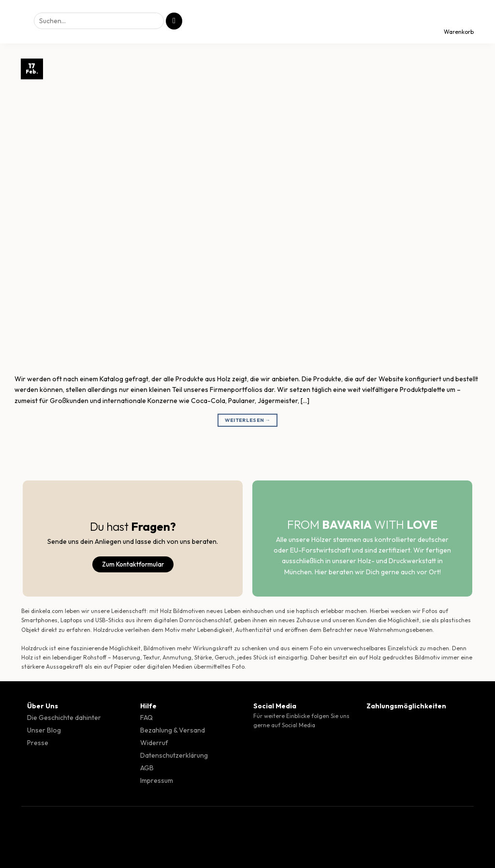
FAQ (146, 718)
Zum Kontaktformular (133, 564)
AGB (147, 768)
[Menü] (16, 22)
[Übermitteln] (174, 21)
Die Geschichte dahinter (64, 718)
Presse (38, 743)
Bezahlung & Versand (173, 730)
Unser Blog (44, 730)
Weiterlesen (248, 420)
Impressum (157, 780)
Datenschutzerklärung (174, 755)
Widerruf (154, 743)
